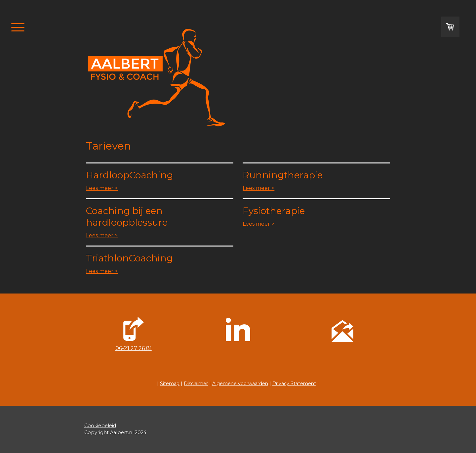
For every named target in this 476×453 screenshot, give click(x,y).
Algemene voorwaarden (240, 384)
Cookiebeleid (100, 426)
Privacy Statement (294, 384)
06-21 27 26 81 (134, 348)
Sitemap (170, 384)
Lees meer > (102, 188)
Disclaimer (196, 384)
